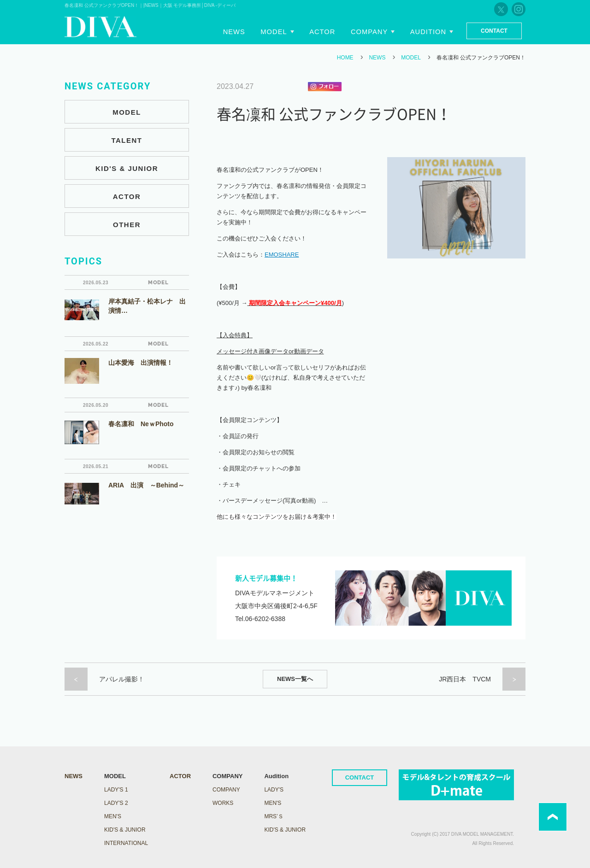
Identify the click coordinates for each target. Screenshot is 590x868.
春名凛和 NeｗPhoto (141, 424)
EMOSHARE (282, 255)
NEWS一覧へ (295, 679)
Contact (494, 31)
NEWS (377, 58)
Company (374, 31)
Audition (429, 31)
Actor (330, 31)
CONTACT (360, 777)
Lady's (274, 790)
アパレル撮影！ (122, 679)
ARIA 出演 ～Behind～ (146, 485)
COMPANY (226, 790)
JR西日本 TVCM (465, 679)
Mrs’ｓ (274, 816)
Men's (273, 803)
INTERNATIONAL (126, 843)
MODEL (411, 58)
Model (285, 31)
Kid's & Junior (285, 830)
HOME (345, 58)
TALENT (127, 140)
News (249, 31)
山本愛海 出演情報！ (141, 363)
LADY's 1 (116, 790)
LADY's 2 (116, 803)
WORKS (223, 803)
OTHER (127, 225)
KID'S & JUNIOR (127, 168)
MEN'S (113, 816)
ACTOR (127, 196)
